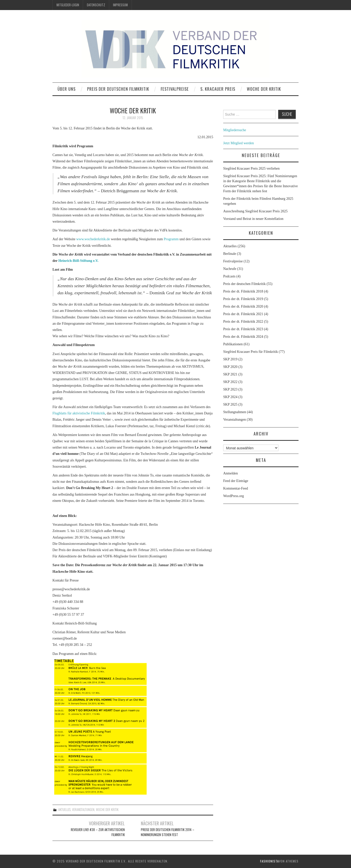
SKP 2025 (230, 404)
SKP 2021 (230, 374)
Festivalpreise (175, 89)
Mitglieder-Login (68, 5)
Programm (171, 239)
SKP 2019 (230, 359)
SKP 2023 (230, 389)
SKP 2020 (230, 367)
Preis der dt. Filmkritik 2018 (243, 291)
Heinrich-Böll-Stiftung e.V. (78, 261)
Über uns (67, 89)
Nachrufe (230, 269)
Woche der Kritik (264, 89)
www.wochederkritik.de (93, 239)
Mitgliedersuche (235, 130)
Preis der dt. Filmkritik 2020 (243, 306)
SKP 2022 (230, 382)
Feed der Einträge (236, 481)
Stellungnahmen (235, 412)
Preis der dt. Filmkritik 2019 (243, 299)
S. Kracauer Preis (218, 89)
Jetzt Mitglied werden (239, 143)
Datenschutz (96, 5)
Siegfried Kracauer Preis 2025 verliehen (251, 168)
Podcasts (229, 276)
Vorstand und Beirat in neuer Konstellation (253, 219)
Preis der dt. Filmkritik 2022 (243, 322)
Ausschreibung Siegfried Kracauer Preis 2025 (256, 211)
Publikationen (233, 344)
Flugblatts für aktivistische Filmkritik (79, 413)
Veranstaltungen (83, 810)
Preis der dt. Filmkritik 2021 (243, 314)
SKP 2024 (230, 397)
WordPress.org (233, 496)
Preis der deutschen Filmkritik (118, 89)
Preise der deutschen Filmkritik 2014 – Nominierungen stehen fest (168, 832)
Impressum (120, 5)
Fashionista (270, 861)
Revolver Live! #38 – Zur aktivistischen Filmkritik (98, 832)
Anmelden (230, 473)
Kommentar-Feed (236, 488)
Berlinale (230, 254)
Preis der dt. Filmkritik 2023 (243, 329)
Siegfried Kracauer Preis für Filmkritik (251, 352)
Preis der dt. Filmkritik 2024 (243, 337)
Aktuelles (64, 810)
